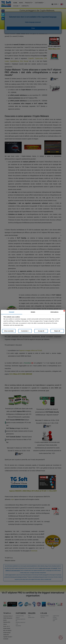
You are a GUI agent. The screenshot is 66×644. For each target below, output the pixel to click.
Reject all (57, 331)
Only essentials (9, 331)
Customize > (25, 331)
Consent (12, 312)
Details (33, 312)
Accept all (41, 331)
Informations (54, 312)
